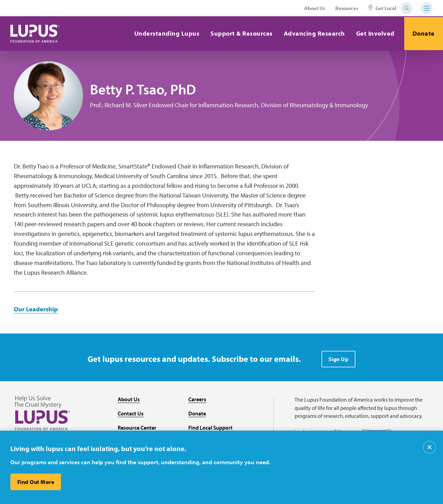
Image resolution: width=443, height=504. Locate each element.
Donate (423, 33)
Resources (347, 8)
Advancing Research (313, 33)
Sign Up (339, 359)
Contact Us (131, 413)
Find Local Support (210, 428)
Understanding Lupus (166, 33)
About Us (315, 8)
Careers (197, 399)
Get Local (382, 8)
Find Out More (36, 482)
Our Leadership (36, 309)
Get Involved (374, 33)
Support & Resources (241, 33)
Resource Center (137, 428)
